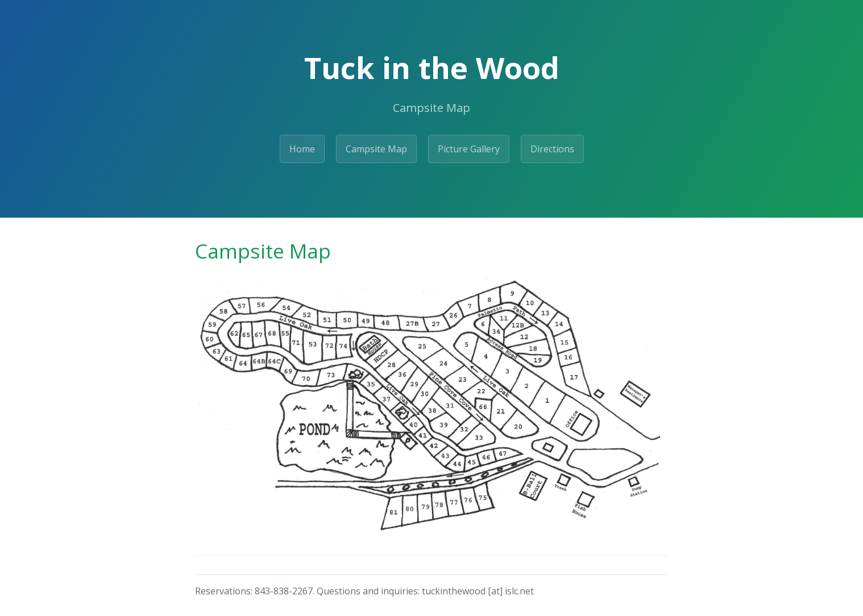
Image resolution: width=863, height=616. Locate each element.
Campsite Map (376, 149)
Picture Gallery (469, 149)
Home (302, 149)
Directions (552, 149)
